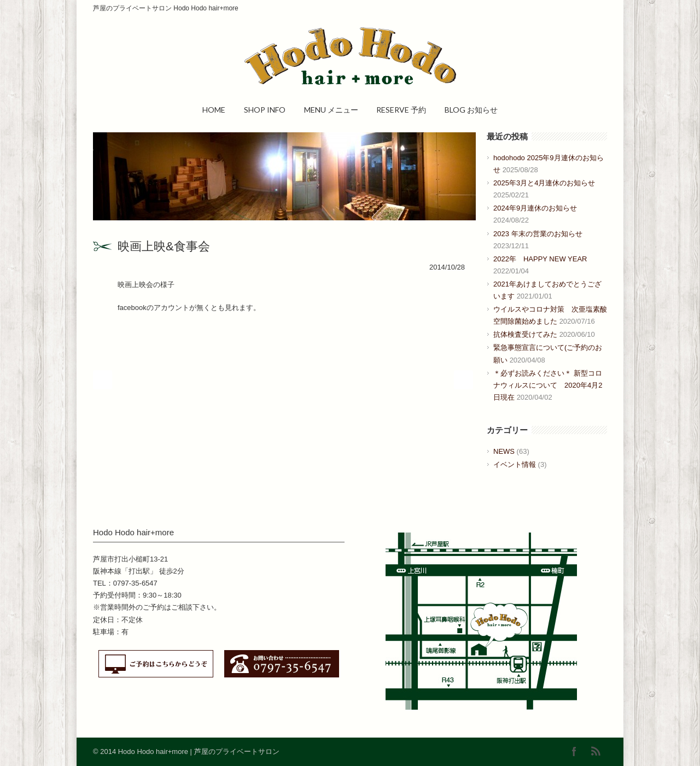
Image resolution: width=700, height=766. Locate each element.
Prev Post (103, 380)
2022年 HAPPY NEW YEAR (540, 259)
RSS (596, 751)
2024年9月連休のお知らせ (535, 208)
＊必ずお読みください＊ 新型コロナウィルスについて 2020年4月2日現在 (548, 385)
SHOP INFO (265, 110)
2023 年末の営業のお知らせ (538, 234)
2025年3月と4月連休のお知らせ (544, 183)
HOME (214, 110)
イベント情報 (515, 464)
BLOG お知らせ (471, 110)
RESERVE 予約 (401, 110)
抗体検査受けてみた (525, 334)
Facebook (574, 751)
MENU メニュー (331, 110)
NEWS (504, 451)
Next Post (463, 380)
